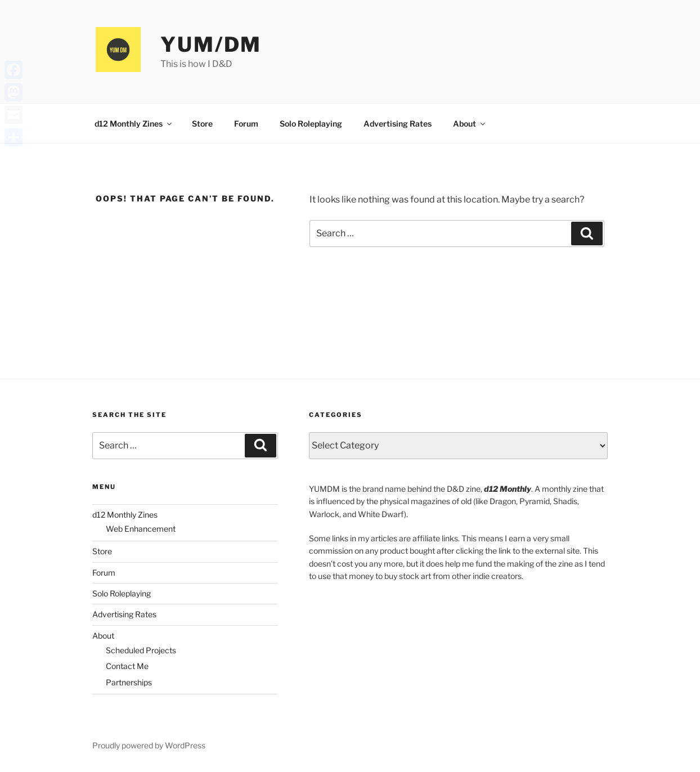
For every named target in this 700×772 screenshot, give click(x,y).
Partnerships (129, 682)
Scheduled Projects (141, 650)
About (470, 124)
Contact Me (127, 666)
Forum (246, 124)
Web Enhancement (141, 529)
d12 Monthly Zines (134, 124)
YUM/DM (211, 44)
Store (202, 124)
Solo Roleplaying (311, 124)
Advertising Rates (398, 124)
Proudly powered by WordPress (149, 745)
